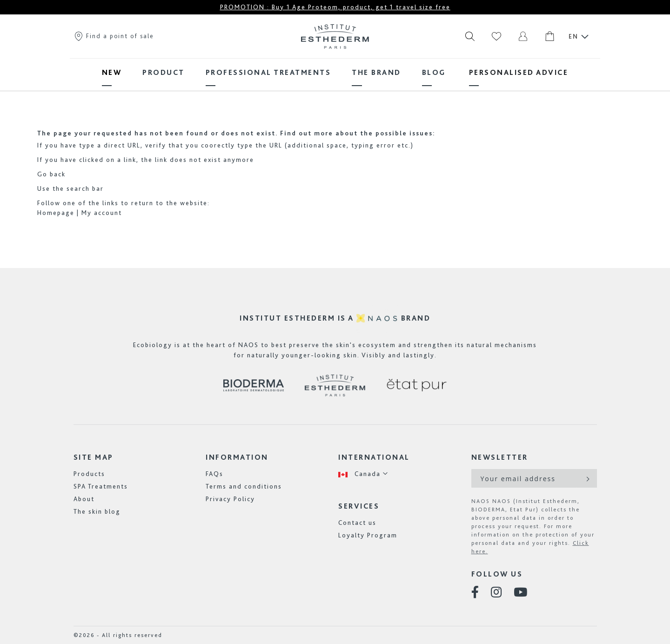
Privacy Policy (230, 499)
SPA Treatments (101, 486)
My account (102, 213)
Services (359, 506)
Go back (51, 174)
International (374, 457)
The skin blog (97, 511)
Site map (94, 457)
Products (89, 474)
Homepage (56, 213)
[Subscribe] (587, 478)
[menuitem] (112, 72)
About (84, 499)
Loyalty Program (368, 535)
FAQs (214, 474)
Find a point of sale (114, 36)
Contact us (357, 523)
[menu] (335, 72)
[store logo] (335, 36)
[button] (363, 474)
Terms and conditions (244, 486)
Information (237, 457)
